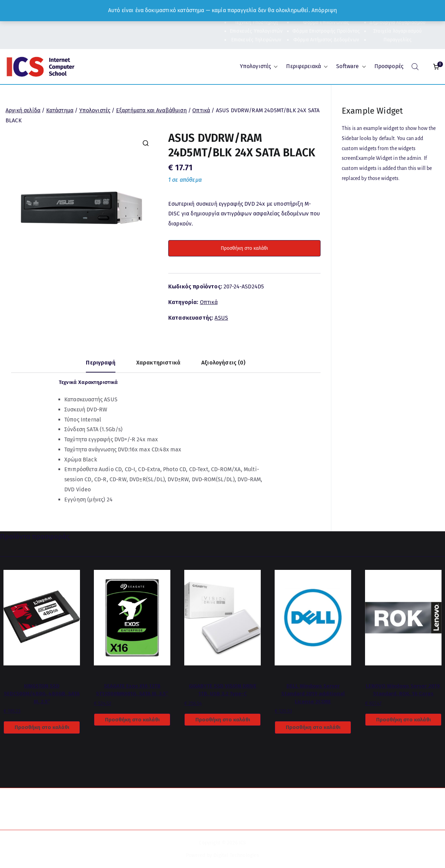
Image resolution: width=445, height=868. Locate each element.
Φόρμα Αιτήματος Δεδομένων (326, 40)
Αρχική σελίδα (23, 110)
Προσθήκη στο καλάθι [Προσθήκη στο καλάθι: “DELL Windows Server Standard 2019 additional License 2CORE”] (313, 727)
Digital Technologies (236, 855)
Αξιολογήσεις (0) (224, 363)
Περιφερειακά (307, 67)
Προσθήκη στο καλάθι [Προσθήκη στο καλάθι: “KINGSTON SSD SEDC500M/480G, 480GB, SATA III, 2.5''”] (42, 727)
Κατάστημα (60, 110)
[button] (274, 67)
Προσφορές (389, 66)
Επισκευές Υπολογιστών (256, 31)
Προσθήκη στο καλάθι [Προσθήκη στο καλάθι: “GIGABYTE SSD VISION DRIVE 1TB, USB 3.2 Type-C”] (223, 720)
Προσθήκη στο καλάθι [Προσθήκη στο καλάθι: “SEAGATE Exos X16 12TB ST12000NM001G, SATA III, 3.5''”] (132, 720)
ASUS (221, 318)
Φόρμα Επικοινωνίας (326, 22)
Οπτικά (201, 110)
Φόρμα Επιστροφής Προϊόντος (326, 31)
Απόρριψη (324, 10)
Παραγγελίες (398, 40)
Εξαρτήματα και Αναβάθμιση (151, 110)
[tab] (100, 365)
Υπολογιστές (259, 67)
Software (351, 67)
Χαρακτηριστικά (158, 363)
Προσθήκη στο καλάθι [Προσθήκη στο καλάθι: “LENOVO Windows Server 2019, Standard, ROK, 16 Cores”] (403, 720)
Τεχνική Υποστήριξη (256, 22)
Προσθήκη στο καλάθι (244, 248)
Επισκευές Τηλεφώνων (256, 40)
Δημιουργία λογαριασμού (398, 22)
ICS (242, 843)
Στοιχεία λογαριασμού (398, 31)
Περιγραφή (100, 363)
